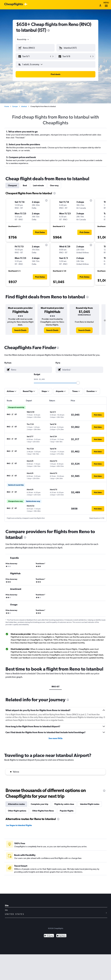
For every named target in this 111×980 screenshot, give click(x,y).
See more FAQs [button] (55, 738)
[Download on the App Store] (61, 936)
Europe (15, 106)
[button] (34, 56)
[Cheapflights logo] (14, 4)
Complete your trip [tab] (40, 804)
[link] (20, 330)
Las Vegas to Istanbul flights (19, 825)
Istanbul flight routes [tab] (90, 804)
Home (7, 106)
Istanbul (24, 106)
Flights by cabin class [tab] (64, 804)
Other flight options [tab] (17, 811)
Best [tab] (25, 185)
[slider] (78, 383)
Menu (106, 5)
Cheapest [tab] (12, 185)
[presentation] (49, 30)
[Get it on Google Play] (49, 936)
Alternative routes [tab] (16, 804)
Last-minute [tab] (38, 185)
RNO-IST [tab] (55, 687)
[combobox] (23, 39)
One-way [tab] (54, 185)
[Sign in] (100, 6)
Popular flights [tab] (67, 811)
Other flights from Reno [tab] (43, 811)
